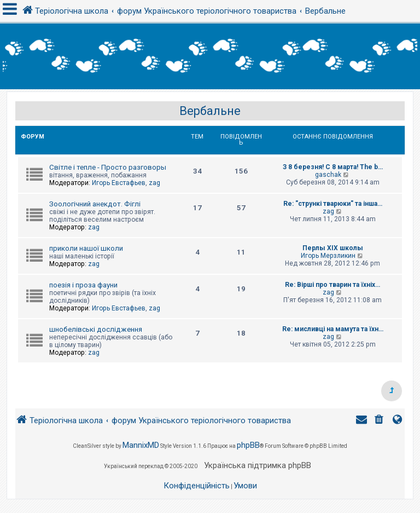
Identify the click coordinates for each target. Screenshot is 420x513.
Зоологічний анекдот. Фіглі (95, 204)
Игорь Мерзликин (328, 256)
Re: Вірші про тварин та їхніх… (332, 285)
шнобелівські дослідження (96, 329)
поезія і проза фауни (83, 285)
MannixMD (141, 445)
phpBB (248, 445)
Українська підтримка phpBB (258, 465)
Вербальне (210, 111)
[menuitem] (380, 421)
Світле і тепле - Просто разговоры (108, 167)
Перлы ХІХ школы (333, 248)
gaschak (328, 175)
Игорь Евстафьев (119, 183)
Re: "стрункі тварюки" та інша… (333, 204)
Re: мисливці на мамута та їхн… (333, 329)
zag (154, 183)
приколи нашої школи (86, 248)
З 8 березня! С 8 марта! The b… (333, 167)
